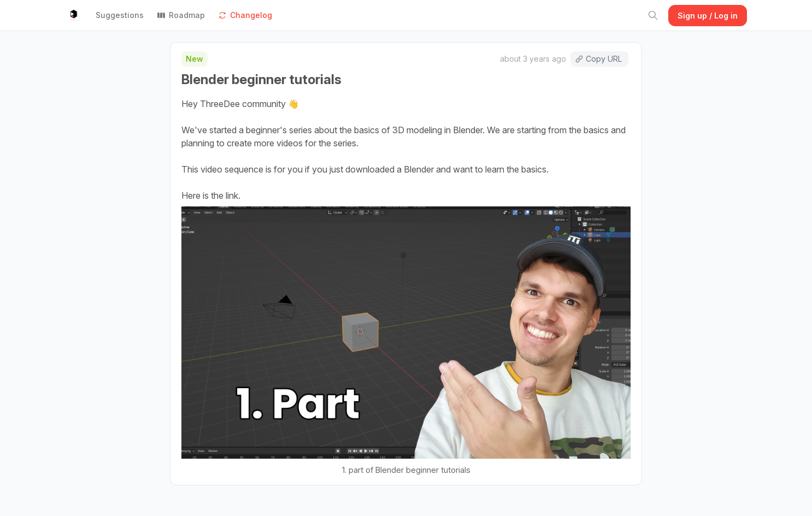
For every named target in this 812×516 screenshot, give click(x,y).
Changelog (245, 15)
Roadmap (181, 15)
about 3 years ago (533, 59)
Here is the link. (211, 195)
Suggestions (120, 15)
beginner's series (279, 130)
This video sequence (222, 169)
